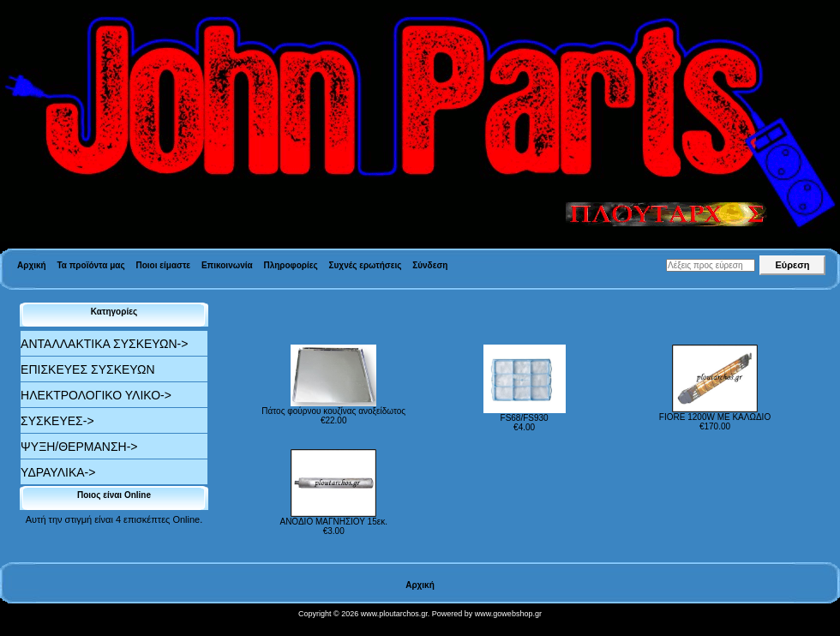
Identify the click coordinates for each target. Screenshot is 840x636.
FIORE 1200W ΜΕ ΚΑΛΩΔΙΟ (715, 417)
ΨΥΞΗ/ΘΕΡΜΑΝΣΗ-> (79, 447)
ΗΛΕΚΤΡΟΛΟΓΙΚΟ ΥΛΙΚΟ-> (96, 395)
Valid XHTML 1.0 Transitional (59, 627)
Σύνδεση (430, 265)
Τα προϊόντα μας (90, 265)
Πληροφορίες (290, 265)
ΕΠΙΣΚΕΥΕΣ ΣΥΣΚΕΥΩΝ (87, 369)
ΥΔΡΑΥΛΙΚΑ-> (58, 472)
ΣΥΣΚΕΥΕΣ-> (57, 421)
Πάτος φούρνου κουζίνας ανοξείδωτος (333, 411)
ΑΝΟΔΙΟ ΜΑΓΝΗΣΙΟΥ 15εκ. (333, 522)
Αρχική (32, 265)
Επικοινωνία (227, 265)
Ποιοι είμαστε (163, 265)
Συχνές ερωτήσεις (366, 265)
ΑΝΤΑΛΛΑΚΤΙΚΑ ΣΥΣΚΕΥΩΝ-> (104, 344)
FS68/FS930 (525, 418)
